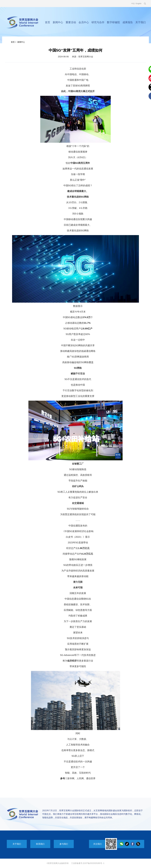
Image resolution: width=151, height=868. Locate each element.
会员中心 (84, 22)
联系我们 (40, 844)
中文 (133, 4)
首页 (48, 22)
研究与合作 (98, 22)
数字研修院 (113, 22)
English (139, 4)
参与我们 (64, 844)
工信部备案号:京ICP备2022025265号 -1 (88, 863)
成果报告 (128, 22)
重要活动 (71, 22)
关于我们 (141, 22)
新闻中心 (58, 22)
